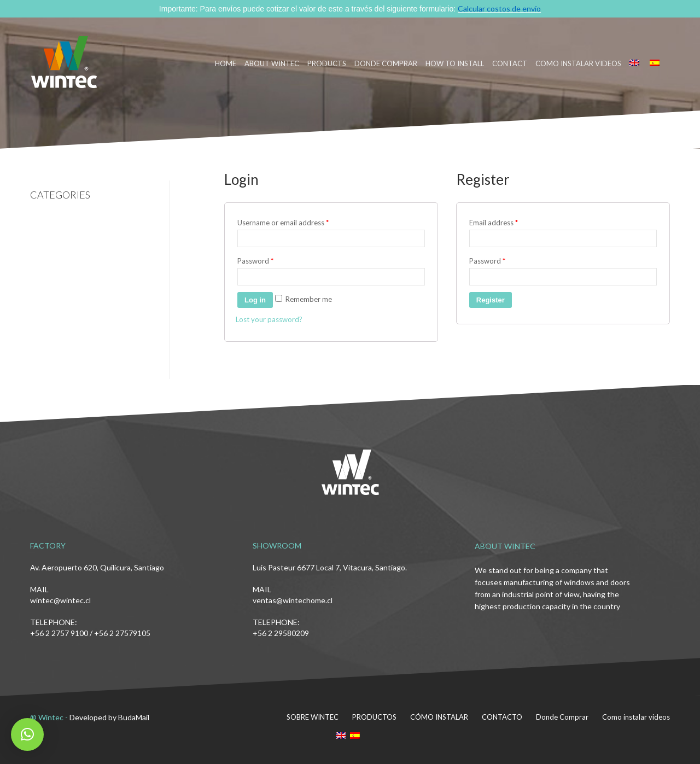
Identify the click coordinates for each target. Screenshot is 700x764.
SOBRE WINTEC (313, 717)
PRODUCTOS (374, 717)
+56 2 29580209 (281, 633)
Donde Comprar (562, 717)
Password (255, 261)
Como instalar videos (578, 63)
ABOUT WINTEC (272, 63)
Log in (255, 300)
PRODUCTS (327, 63)
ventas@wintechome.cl (293, 600)
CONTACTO (502, 717)
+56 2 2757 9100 (59, 633)
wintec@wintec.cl (60, 600)
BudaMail (134, 717)
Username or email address (283, 223)
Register (491, 300)
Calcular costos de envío (499, 8)
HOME (226, 63)
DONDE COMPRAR (386, 63)
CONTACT (510, 63)
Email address (494, 223)
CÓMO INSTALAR (439, 717)
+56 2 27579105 (122, 633)
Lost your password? (269, 319)
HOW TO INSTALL (455, 63)
